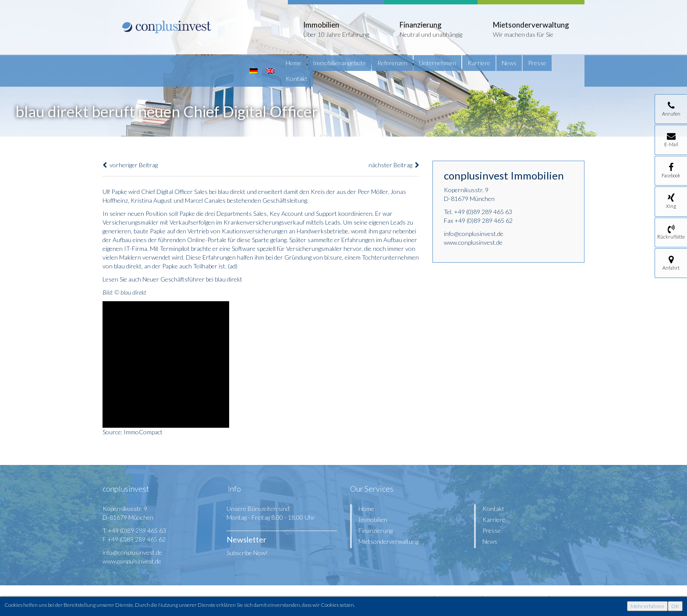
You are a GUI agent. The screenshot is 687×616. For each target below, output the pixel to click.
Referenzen (392, 63)
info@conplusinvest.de (474, 234)
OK (675, 606)
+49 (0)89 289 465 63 (483, 212)
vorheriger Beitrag (130, 165)
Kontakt (297, 79)
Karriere (479, 63)
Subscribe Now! (247, 553)
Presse (537, 63)
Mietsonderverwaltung (388, 541)
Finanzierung (375, 530)
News (509, 63)
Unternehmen (437, 63)
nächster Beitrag (394, 165)
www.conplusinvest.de (473, 242)
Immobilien (373, 519)
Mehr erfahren (647, 606)
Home (294, 63)
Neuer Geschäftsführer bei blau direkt (192, 279)
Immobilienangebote (339, 63)
